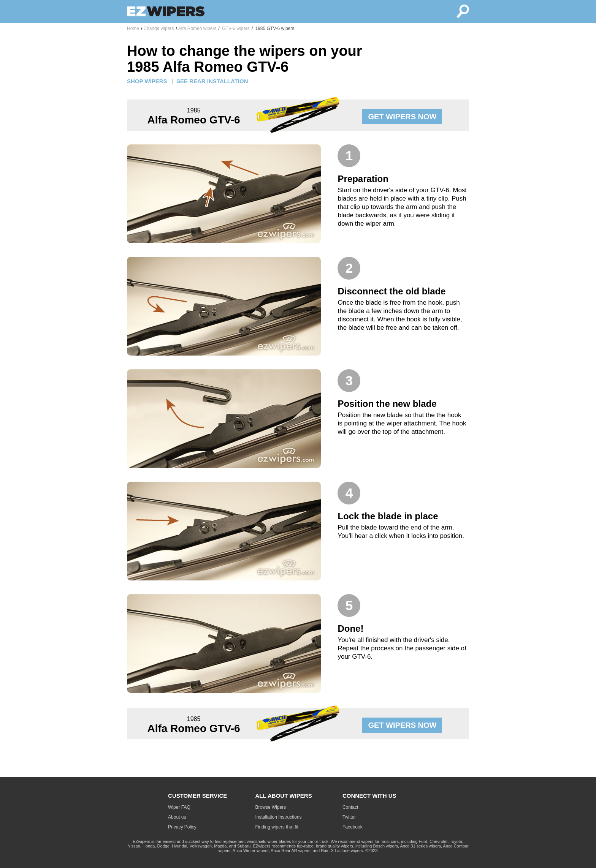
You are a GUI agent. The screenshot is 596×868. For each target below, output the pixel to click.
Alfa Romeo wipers (197, 28)
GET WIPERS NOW (402, 117)
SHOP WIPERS (147, 81)
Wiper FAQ (179, 807)
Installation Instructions (279, 817)
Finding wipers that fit (277, 827)
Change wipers (159, 28)
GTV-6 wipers (235, 28)
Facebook (353, 827)
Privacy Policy (182, 827)
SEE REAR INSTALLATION (212, 81)
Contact (350, 807)
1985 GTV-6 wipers (274, 28)
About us (177, 817)
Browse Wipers (271, 807)
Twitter (349, 817)
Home (133, 28)
